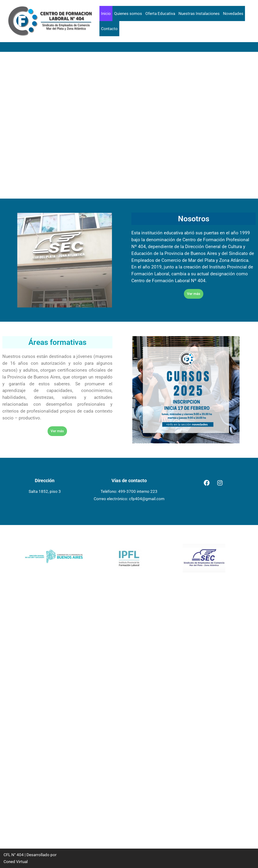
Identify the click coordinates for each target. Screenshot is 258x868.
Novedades (233, 13)
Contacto (109, 29)
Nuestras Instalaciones (199, 13)
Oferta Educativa (160, 13)
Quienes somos (128, 13)
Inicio (106, 13)
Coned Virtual (16, 862)
